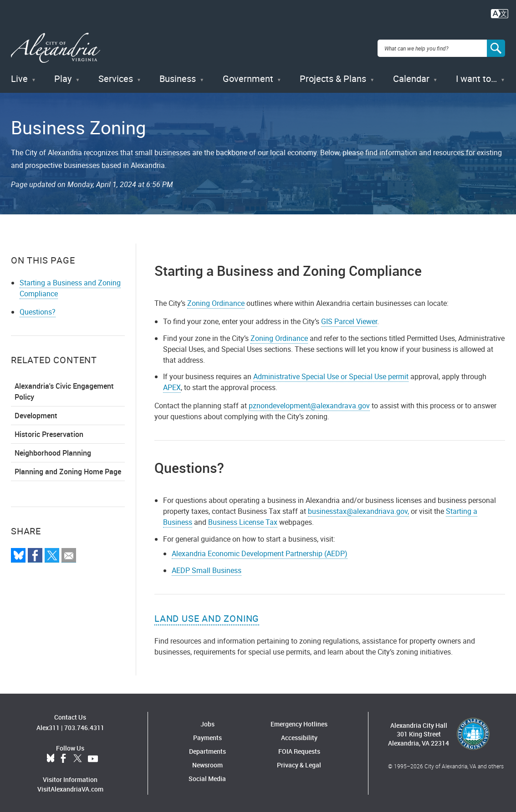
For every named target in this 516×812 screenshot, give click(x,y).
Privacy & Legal (299, 764)
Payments (207, 736)
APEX (172, 386)
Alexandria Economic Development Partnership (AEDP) (260, 552)
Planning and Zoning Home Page (68, 470)
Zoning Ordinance (216, 301)
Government (248, 77)
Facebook (63, 757)
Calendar (411, 77)
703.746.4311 (84, 726)
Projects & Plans (333, 77)
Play (63, 77)
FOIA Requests (299, 750)
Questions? (38, 310)
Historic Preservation (49, 432)
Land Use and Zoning (207, 617)
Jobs (207, 723)
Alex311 (48, 726)
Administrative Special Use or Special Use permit (331, 375)
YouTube (93, 757)
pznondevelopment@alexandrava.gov (309, 404)
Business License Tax (243, 521)
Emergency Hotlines (299, 723)
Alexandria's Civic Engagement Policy (64, 390)
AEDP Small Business (207, 569)
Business (178, 77)
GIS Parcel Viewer (349, 320)
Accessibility (299, 736)
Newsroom (207, 764)
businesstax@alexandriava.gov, (358, 510)
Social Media (207, 777)
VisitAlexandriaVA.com (70, 788)
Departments (207, 750)
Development (36, 414)
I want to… (476, 77)
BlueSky (51, 757)
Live (19, 77)
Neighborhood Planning (53, 451)
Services (116, 77)
